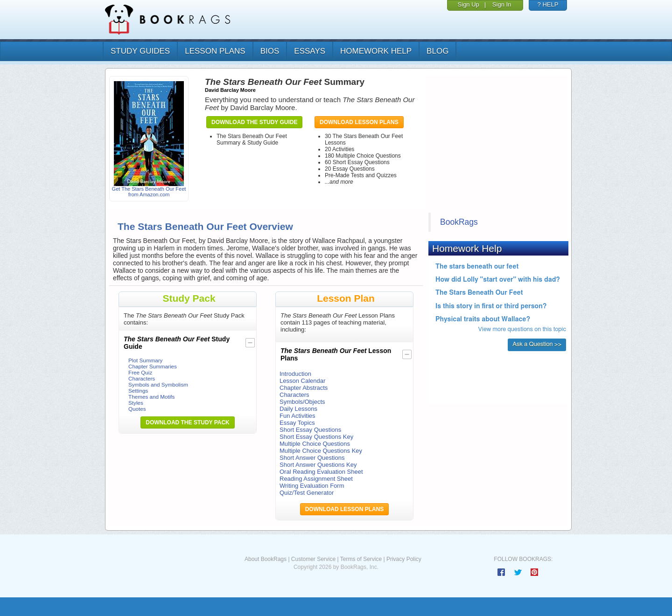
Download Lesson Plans (359, 122)
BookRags (459, 222)
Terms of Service (361, 559)
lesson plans (215, 51)
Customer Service (313, 559)
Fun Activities (297, 416)
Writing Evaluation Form (312, 486)
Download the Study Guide (254, 122)
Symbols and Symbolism (158, 384)
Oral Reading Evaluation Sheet (321, 472)
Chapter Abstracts (304, 388)
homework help (376, 51)
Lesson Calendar (302, 381)
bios (270, 51)
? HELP (548, 4)
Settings (138, 391)
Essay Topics (297, 423)
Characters (142, 378)
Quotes (137, 409)
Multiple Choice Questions (315, 444)
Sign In (502, 4)
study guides (140, 51)
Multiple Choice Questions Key (321, 451)
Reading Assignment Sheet (316, 479)
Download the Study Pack (188, 422)
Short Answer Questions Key (318, 465)
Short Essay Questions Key (316, 437)
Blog (437, 51)
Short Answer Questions (312, 458)
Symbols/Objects (302, 402)
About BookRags (266, 559)
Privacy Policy (404, 559)
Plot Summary (145, 360)
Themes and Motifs (151, 397)
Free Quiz (140, 372)
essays (310, 51)
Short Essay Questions (310, 430)
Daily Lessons (298, 409)
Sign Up (469, 4)
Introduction (295, 374)
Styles (136, 403)
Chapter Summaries (153, 366)
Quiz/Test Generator (307, 493)
